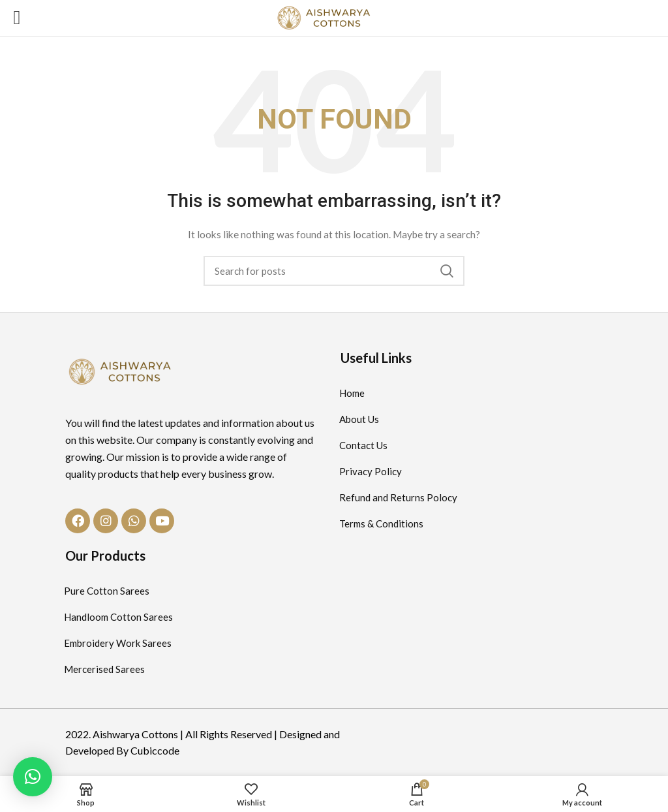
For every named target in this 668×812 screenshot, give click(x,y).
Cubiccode (155, 750)
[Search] (334, 271)
